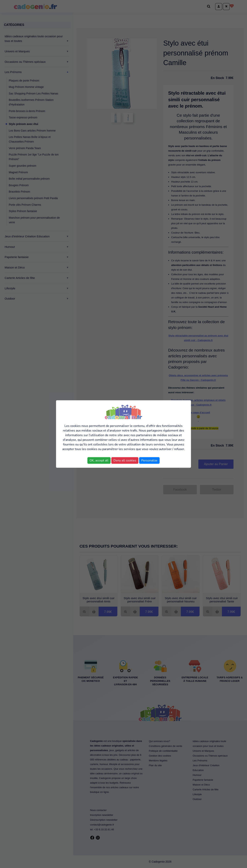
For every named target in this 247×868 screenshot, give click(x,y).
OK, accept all (99, 460)
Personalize (149, 460)
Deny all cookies (125, 460)
